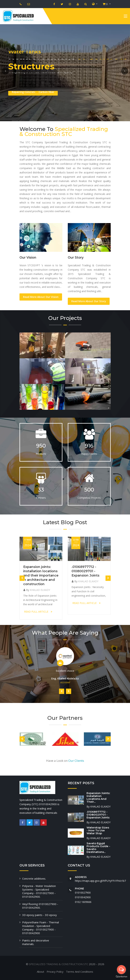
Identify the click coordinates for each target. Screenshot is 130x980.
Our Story (76, 258)
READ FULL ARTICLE (38, 612)
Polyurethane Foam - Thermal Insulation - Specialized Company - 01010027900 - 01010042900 (41, 928)
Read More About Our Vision (41, 297)
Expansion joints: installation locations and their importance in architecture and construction (41, 575)
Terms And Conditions (80, 972)
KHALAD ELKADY (40, 590)
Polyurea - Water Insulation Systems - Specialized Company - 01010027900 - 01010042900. (39, 891)
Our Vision (28, 258)
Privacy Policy (55, 972)
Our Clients (76, 761)
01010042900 (83, 897)
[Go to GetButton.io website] (121, 976)
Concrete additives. (34, 879)
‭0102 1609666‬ (83, 902)
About (41, 972)
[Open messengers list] (121, 970)
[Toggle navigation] (126, 17)
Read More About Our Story (89, 301)
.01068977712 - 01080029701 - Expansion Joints (85, 571)
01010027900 (83, 893)
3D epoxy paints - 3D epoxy (40, 915)
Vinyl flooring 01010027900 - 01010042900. (40, 906)
